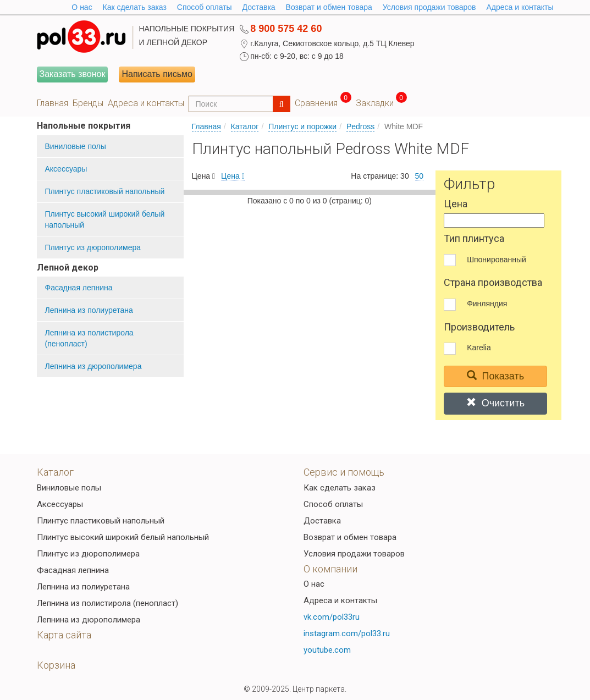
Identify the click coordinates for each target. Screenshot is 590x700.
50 (420, 176)
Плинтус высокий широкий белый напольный (105, 219)
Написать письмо (157, 74)
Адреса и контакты (520, 7)
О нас (314, 584)
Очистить (495, 403)
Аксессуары (66, 169)
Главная (53, 103)
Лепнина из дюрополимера (93, 366)
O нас (82, 7)
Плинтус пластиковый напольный (105, 191)
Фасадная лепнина (79, 288)
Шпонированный (497, 260)
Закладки (375, 103)
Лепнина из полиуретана (89, 310)
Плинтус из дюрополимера (93, 247)
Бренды (88, 103)
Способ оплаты (205, 7)
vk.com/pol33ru (332, 617)
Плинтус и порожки (302, 126)
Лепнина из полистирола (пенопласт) (89, 338)
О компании (330, 569)
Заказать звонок (73, 74)
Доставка (259, 7)
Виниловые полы (76, 146)
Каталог (245, 126)
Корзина (56, 665)
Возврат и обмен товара (329, 7)
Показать (496, 376)
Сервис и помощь (344, 472)
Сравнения (316, 103)
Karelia (479, 348)
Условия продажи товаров (429, 7)
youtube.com (327, 650)
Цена (233, 176)
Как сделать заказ (135, 7)
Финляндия (487, 304)
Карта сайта (64, 635)
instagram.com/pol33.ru (347, 633)
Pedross (360, 126)
